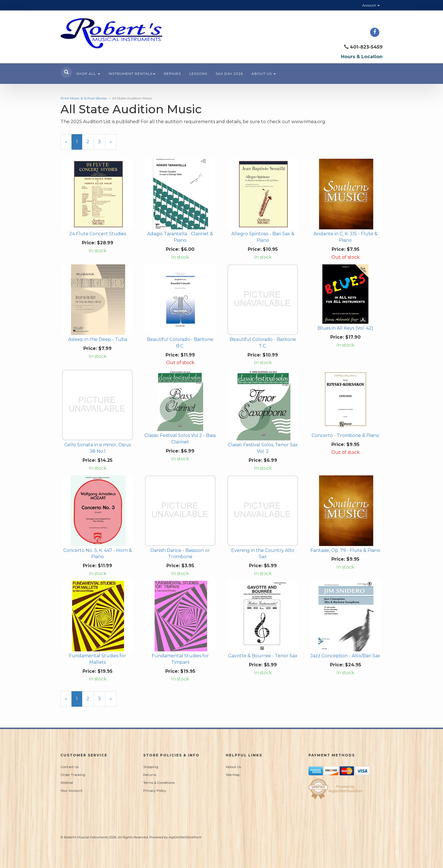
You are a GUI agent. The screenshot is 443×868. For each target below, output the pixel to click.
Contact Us (70, 767)
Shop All (88, 74)
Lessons (198, 74)
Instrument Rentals (132, 74)
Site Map (233, 775)
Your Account (71, 790)
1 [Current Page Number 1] (79, 144)
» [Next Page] (113, 144)
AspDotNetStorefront (185, 837)
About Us (264, 74)
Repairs (172, 74)
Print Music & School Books (84, 98)
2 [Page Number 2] (90, 142)
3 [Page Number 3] (102, 142)
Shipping (151, 767)
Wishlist (67, 783)
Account (371, 5)
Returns (150, 775)
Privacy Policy (155, 790)
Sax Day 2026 (229, 74)
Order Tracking (73, 775)
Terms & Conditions (159, 783)
